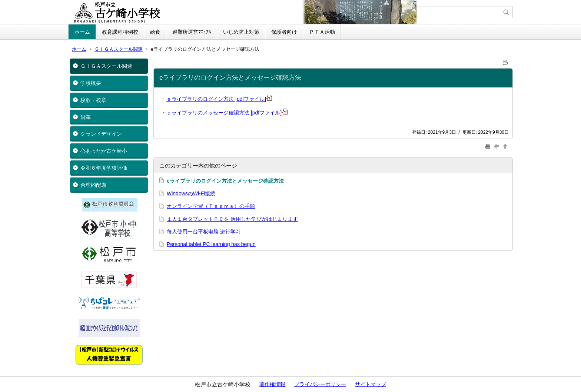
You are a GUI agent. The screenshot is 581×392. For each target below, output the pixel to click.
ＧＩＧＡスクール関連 (119, 49)
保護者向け (284, 32)
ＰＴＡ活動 (322, 32)
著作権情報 (272, 384)
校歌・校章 (93, 100)
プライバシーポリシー (320, 384)
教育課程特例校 (120, 32)
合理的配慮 (93, 185)
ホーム (82, 32)
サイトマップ (371, 384)
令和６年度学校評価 (104, 168)
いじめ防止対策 (241, 32)
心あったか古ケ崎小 (104, 151)
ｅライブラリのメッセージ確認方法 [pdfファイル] (227, 113)
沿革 (86, 117)
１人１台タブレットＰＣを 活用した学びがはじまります (232, 219)
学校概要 (91, 83)
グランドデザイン (101, 134)
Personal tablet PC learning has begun (211, 244)
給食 (155, 32)
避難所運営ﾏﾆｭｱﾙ (192, 32)
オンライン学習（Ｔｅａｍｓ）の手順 (211, 206)
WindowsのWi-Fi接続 (191, 193)
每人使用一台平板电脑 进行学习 (204, 232)
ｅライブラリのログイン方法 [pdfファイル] (219, 99)
